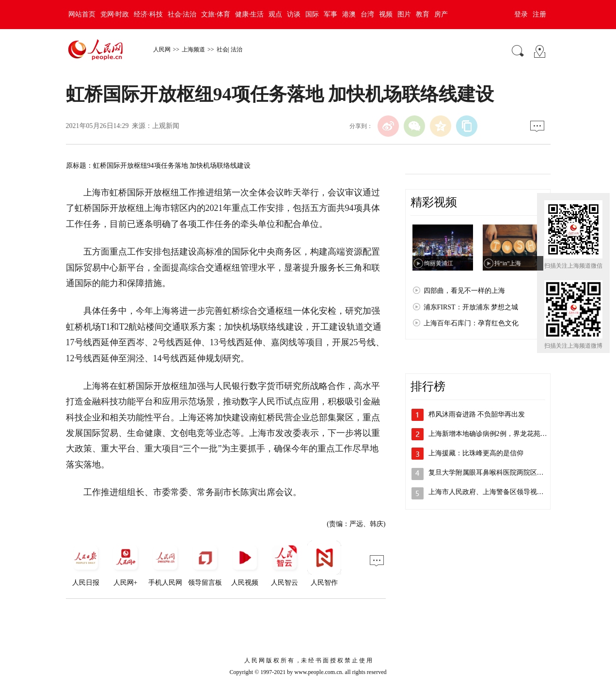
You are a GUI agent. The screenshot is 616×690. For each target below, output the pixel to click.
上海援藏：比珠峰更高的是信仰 (476, 453)
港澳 (349, 14)
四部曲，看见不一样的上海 (464, 291)
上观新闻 (166, 126)
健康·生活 (250, 14)
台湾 (367, 14)
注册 (539, 14)
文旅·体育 (216, 14)
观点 (275, 14)
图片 (404, 14)
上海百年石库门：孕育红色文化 (471, 323)
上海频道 (193, 49)
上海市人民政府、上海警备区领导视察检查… (496, 492)
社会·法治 (182, 14)
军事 (331, 14)
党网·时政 (115, 14)
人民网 (162, 49)
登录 (521, 14)
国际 (312, 14)
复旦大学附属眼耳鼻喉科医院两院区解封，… (496, 473)
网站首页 (82, 14)
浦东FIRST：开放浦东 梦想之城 (471, 307)
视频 (386, 14)
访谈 (294, 14)
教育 (423, 14)
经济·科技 (148, 14)
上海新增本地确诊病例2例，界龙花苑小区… (495, 434)
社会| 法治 (229, 49)
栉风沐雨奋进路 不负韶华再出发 (477, 414)
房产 (441, 14)
